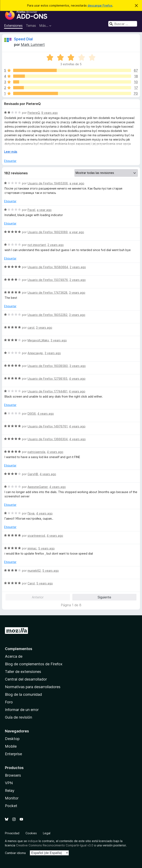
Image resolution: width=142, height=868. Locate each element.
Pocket (11, 806)
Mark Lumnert (33, 45)
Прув (31, 513)
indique (33, 841)
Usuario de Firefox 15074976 (48, 280)
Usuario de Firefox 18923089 (48, 232)
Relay (10, 791)
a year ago (77, 183)
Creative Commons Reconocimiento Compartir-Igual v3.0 (55, 845)
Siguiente (104, 597)
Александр (35, 353)
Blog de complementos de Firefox (34, 664)
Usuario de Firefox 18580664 (48, 267)
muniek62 (34, 571)
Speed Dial (23, 39)
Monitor (12, 798)
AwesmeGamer (38, 487)
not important (37, 245)
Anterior (38, 597)
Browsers (13, 775)
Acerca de (14, 656)
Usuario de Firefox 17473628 (47, 293)
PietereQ (34, 113)
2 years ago (56, 245)
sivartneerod (36, 536)
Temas (31, 26)
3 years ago (77, 293)
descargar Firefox (100, 5)
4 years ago (77, 379)
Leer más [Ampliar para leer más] (11, 152)
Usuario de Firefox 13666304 (48, 439)
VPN (9, 783)
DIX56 (32, 414)
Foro (9, 702)
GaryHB (33, 474)
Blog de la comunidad (23, 694)
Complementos (19, 649)
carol (31, 328)
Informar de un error (22, 710)
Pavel (31, 210)
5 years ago (46, 548)
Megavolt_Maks (38, 340)
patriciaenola (36, 452)
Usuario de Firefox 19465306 (48, 183)
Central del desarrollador (26, 679)
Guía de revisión (18, 717)
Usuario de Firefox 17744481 (47, 391)
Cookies (31, 833)
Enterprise (13, 754)
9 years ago (50, 113)
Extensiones (13, 26)
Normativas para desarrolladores (33, 687)
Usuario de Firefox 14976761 (47, 426)
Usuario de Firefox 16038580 (48, 366)
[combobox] (123, 24)
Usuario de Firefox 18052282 (47, 315)
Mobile (11, 746)
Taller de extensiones (23, 672)
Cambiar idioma (15, 853)
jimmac (32, 548)
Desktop (12, 739)
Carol (31, 583)
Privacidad (12, 833)
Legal (47, 833)
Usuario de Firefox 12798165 (47, 379)
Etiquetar (10, 161)
